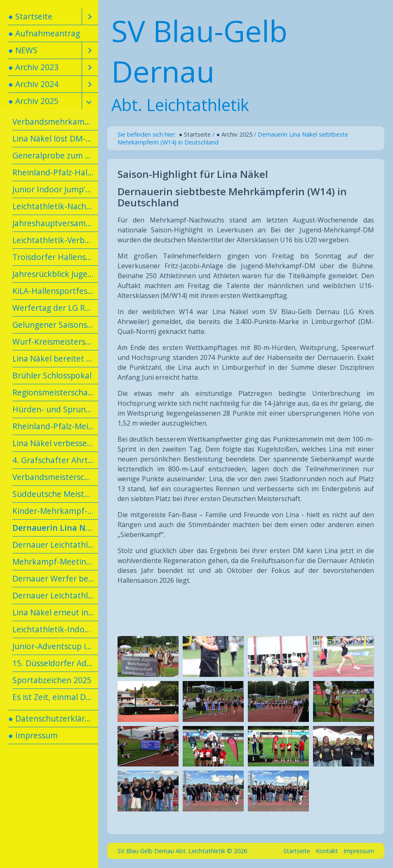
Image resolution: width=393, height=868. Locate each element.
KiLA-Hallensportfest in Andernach (55, 291)
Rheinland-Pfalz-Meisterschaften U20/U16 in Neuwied (55, 426)
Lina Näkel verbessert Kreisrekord (55, 443)
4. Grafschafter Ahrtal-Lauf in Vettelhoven (55, 460)
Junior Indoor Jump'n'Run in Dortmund (55, 189)
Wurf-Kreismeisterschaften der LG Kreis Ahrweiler (55, 342)
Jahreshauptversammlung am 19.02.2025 (55, 223)
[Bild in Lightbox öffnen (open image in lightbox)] (148, 656)
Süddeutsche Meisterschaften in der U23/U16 (55, 494)
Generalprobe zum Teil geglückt (55, 155)
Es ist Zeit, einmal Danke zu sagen (55, 697)
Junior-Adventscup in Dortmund (55, 646)
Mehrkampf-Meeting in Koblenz (55, 562)
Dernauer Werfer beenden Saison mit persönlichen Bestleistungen (55, 578)
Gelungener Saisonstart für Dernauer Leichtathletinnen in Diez (55, 325)
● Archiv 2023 (33, 67)
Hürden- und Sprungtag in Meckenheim (55, 409)
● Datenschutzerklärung (53, 718)
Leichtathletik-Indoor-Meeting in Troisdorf (55, 629)
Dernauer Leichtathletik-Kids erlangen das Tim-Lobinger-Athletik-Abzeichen (55, 545)
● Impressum (33, 735)
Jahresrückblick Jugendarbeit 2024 (55, 274)
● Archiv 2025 (33, 101)
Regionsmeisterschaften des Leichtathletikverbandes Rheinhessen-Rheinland (55, 392)
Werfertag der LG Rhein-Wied (55, 308)
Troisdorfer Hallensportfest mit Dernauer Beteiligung (55, 257)
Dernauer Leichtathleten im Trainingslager (55, 595)
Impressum (359, 851)
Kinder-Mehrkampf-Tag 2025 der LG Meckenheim (55, 511)
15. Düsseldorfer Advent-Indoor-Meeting (55, 663)
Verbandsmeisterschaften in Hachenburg (55, 477)
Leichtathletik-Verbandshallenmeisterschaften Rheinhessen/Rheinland (55, 240)
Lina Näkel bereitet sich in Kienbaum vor (55, 358)
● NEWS (23, 50)
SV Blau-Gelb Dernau (199, 51)
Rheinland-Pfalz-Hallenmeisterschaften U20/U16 (55, 172)
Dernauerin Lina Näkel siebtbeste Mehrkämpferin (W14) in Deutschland (55, 528)
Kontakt (327, 851)
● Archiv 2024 (33, 84)
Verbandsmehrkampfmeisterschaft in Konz (55, 122)
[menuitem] (49, 17)
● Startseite (30, 16)
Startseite (297, 851)
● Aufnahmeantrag (44, 33)
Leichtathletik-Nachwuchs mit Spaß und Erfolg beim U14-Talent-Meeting (55, 206)
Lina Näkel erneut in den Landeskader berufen (55, 612)
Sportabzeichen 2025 (52, 680)
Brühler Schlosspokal (52, 375)
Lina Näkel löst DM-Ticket (55, 138)
